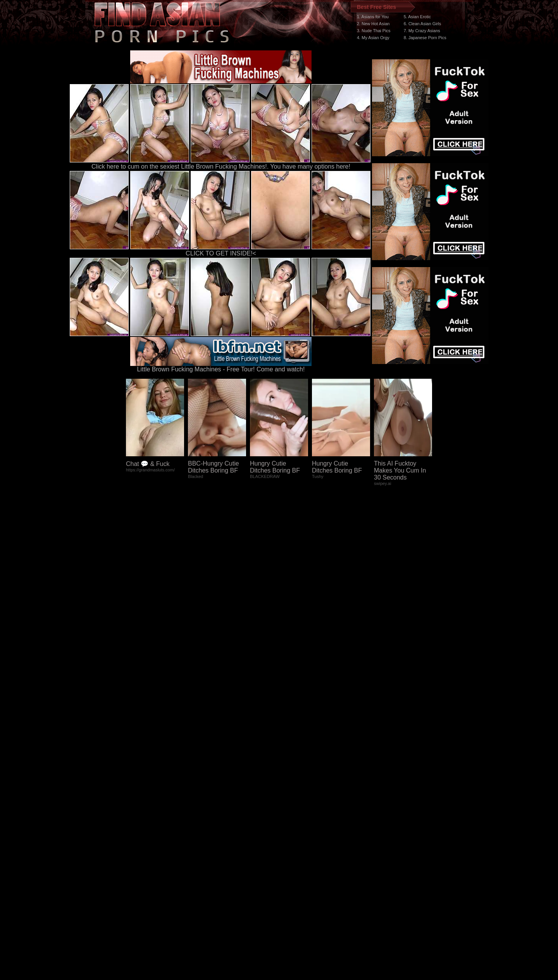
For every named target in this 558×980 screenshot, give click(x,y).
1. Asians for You (373, 17)
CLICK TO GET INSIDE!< (221, 253)
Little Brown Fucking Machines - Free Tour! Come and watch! (221, 367)
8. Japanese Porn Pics (425, 38)
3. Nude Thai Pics (374, 31)
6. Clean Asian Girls (423, 24)
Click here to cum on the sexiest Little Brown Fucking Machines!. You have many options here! (221, 166)
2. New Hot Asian (373, 24)
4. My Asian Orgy (373, 38)
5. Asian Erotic (417, 17)
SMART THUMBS (293, 834)
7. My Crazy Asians (422, 31)
